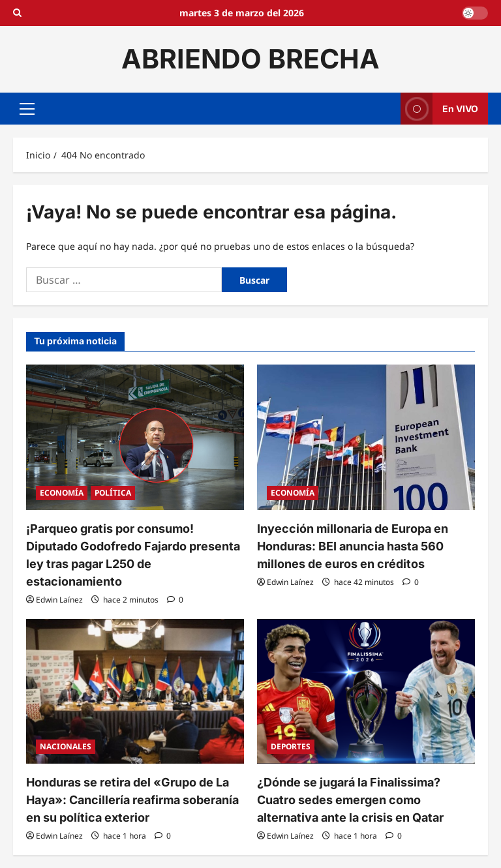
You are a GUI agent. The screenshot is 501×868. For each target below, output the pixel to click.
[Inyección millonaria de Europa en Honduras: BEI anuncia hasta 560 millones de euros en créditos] (366, 437)
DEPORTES (291, 746)
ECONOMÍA (62, 493)
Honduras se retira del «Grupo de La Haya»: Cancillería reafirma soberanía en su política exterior (132, 800)
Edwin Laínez (59, 600)
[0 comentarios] (175, 600)
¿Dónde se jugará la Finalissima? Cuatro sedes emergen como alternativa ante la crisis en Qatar (350, 800)
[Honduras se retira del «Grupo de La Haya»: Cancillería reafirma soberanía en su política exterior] (135, 692)
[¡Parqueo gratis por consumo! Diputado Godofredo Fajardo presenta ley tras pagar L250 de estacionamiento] (135, 437)
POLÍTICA (113, 493)
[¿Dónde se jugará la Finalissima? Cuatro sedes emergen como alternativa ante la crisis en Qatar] (366, 692)
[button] (27, 108)
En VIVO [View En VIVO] (439, 109)
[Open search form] (17, 13)
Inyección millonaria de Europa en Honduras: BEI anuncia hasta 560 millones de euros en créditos (353, 546)
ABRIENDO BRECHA (250, 59)
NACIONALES (66, 746)
